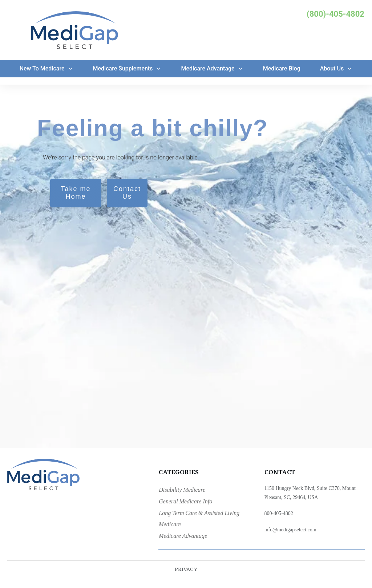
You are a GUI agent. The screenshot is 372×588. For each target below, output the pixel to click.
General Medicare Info (185, 501)
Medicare (170, 524)
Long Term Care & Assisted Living (199, 513)
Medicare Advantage (183, 536)
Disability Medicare (182, 490)
